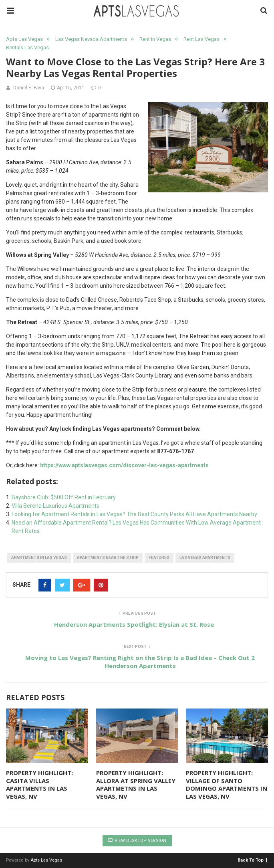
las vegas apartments (205, 558)
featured (159, 558)
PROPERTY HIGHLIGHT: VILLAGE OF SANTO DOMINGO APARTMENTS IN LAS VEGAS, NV (227, 784)
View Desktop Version (137, 841)
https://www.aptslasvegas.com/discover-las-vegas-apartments (124, 465)
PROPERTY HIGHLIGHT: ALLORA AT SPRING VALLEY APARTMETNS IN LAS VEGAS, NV (136, 784)
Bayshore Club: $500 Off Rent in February (64, 497)
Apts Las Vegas (24, 39)
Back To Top (253, 860)
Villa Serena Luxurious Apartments (55, 506)
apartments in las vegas (39, 558)
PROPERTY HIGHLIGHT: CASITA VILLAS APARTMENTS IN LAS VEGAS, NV (39, 784)
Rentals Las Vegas (27, 47)
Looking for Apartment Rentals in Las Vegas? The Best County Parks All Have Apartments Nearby (134, 514)
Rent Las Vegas (201, 39)
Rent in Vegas (155, 39)
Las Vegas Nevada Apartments (91, 39)
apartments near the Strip (108, 558)
